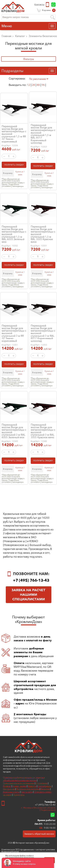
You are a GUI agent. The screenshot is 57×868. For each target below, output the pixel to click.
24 (33, 85)
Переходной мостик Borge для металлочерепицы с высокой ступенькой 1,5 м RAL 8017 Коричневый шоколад (43, 134)
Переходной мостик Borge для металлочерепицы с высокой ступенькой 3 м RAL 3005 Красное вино (43, 431)
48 (38, 85)
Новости (32, 786)
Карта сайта (27, 792)
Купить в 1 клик (20, 173)
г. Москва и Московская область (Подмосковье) (38, 809)
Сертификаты (45, 786)
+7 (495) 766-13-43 (48, 5)
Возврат (7, 786)
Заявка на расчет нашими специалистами (28, 595)
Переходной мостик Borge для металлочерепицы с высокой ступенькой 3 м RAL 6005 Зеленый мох (14, 431)
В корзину (8, 173)
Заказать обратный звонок (39, 834)
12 (29, 85)
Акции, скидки (19, 786)
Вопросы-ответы (11, 792)
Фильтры (29, 59)
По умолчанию (39, 79)
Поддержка (19, 795)
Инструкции (9, 789)
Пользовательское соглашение (19, 783)
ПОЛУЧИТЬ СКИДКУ (14, 165)
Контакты (39, 5)
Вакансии (45, 789)
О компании (42, 783)
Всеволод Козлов (10, 852)
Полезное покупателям (28, 789)
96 (43, 85)
